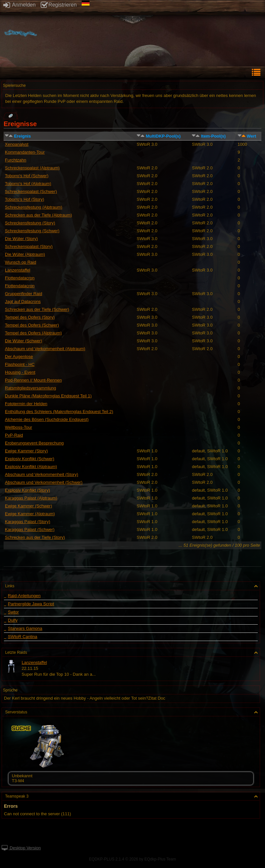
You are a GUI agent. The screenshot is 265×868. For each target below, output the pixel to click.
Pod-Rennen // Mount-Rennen (33, 380)
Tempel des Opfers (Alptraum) (33, 333)
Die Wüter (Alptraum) (25, 254)
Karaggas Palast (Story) (28, 522)
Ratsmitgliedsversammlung (31, 388)
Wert (251, 136)
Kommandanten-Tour (25, 152)
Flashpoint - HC (20, 364)
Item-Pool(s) (213, 136)
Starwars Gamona (25, 629)
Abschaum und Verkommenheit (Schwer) (44, 482)
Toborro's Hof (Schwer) (27, 176)
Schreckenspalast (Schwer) (31, 191)
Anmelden (20, 5)
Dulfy (13, 620)
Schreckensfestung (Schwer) (32, 231)
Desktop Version (21, 848)
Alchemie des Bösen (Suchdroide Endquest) (47, 419)
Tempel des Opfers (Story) (30, 317)
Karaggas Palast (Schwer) (30, 529)
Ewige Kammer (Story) (26, 451)
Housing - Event (20, 372)
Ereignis (22, 136)
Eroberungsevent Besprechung (34, 443)
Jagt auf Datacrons (23, 302)
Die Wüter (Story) (21, 239)
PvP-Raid (14, 435)
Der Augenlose (19, 357)
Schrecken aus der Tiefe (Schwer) (37, 309)
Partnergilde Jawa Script (31, 604)
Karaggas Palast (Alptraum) (31, 498)
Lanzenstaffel (18, 270)
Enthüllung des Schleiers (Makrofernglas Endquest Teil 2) (59, 412)
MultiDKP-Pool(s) (163, 136)
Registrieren (59, 5)
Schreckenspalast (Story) (29, 246)
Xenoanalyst (17, 144)
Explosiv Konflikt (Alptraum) (31, 467)
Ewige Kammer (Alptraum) (30, 514)
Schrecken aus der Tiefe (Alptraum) (38, 215)
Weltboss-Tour (19, 427)
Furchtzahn (16, 160)
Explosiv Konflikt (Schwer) (30, 459)
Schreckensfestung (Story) (30, 223)
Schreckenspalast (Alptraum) (32, 168)
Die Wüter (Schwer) (23, 341)
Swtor (13, 612)
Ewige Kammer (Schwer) (29, 506)
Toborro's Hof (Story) (25, 199)
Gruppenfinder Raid (23, 294)
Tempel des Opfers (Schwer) (32, 325)
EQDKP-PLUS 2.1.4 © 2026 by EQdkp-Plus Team (132, 859)
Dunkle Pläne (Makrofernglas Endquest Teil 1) (48, 396)
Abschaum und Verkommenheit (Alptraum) (45, 349)
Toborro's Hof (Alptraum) (28, 184)
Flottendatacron (20, 278)
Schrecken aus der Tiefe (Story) (35, 537)
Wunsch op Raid (20, 262)
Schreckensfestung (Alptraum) (34, 207)
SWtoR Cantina (23, 637)
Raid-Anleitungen (24, 596)
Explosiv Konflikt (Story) (27, 490)
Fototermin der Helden (26, 404)
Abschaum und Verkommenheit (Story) (41, 474)
